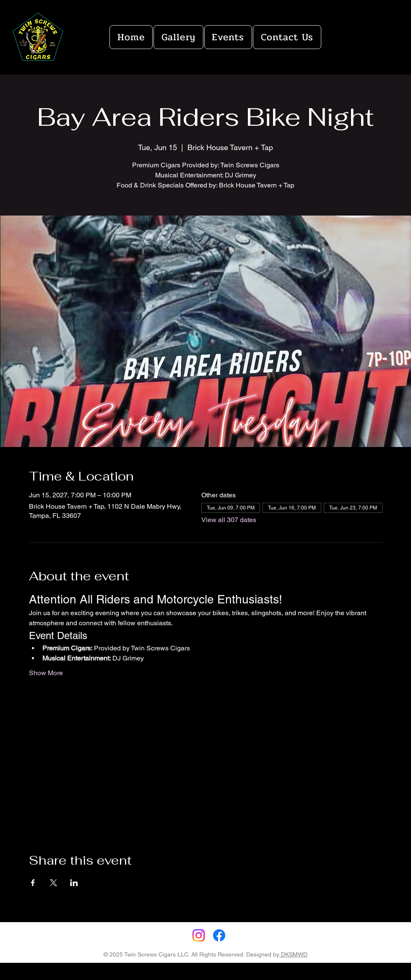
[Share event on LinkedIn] (74, 883)
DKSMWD (293, 954)
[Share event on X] (53, 883)
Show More (46, 673)
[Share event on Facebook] (33, 883)
